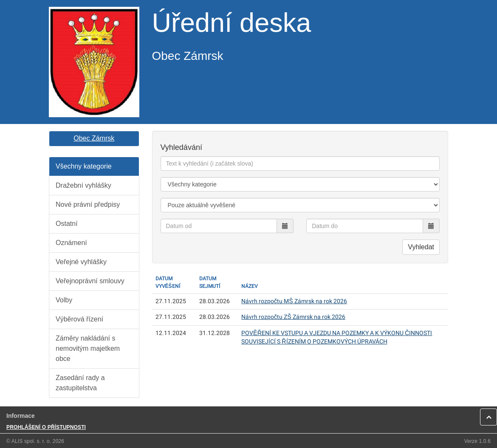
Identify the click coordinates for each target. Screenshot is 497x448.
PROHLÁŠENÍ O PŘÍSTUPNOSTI (46, 427)
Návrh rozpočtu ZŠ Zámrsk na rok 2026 (293, 317)
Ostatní (67, 224)
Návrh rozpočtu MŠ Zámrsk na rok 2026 (294, 301)
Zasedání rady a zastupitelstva (80, 383)
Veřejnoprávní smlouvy (90, 281)
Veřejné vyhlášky (81, 262)
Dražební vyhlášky (83, 185)
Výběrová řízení (79, 319)
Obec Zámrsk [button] (94, 138)
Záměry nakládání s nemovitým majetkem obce (88, 348)
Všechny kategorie (84, 166)
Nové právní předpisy (88, 204)
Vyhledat (421, 247)
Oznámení (71, 243)
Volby (64, 300)
